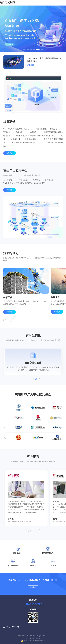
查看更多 (10, 159)
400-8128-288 (33, 604)
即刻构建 (33, 587)
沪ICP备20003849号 (33, 638)
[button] (24, 49)
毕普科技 (16, 627)
